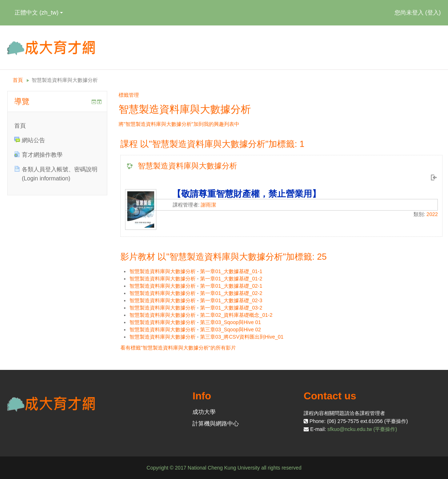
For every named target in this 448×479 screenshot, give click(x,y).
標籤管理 (129, 95)
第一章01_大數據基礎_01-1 (231, 271)
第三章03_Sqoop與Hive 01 (230, 322)
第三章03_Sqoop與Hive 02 (230, 330)
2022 (432, 214)
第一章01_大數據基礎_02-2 (231, 293)
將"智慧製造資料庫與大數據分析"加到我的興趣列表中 (179, 124)
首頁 (18, 80)
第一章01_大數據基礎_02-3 (231, 300)
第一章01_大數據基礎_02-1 (231, 286)
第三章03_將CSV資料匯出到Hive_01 (242, 337)
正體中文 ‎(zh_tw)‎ (39, 13)
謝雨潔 (208, 205)
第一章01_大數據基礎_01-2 (231, 279)
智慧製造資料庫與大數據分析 (65, 80)
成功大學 (204, 412)
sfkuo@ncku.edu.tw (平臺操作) (362, 429)
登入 (433, 13)
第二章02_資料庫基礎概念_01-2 (236, 315)
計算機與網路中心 (216, 424)
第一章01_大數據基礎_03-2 (231, 308)
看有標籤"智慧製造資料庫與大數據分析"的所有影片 (178, 348)
